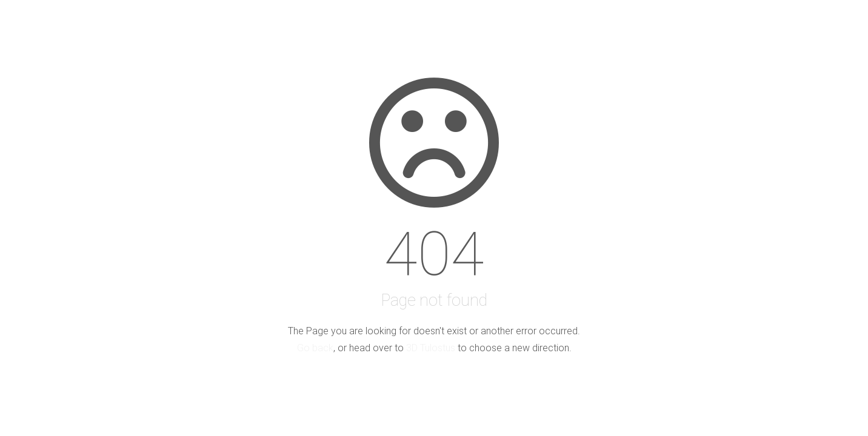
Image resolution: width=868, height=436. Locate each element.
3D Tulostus (431, 348)
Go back (315, 348)
